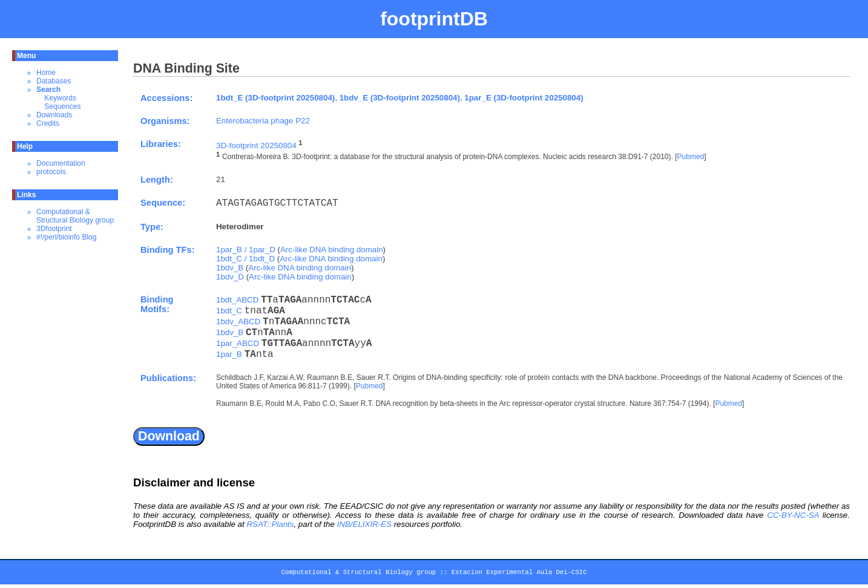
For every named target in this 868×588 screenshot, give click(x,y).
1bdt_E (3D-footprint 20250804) (275, 98)
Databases (54, 81)
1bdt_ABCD (237, 300)
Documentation (61, 163)
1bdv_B (230, 268)
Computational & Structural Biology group (75, 216)
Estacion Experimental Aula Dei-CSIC (519, 574)
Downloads (54, 115)
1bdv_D (230, 277)
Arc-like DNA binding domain (332, 250)
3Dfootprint (54, 229)
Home (46, 73)
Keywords (60, 98)
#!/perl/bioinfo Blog (66, 237)
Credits (48, 123)
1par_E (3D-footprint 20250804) (524, 98)
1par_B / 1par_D (246, 250)
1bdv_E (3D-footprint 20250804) (400, 98)
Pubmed (691, 157)
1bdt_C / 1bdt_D (245, 259)
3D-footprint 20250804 (256, 145)
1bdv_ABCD (238, 322)
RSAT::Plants (270, 524)
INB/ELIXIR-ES (364, 524)
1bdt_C (229, 311)
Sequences (62, 106)
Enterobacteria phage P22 (263, 121)
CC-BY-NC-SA (793, 515)
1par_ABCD (238, 343)
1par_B (229, 354)
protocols (51, 172)
